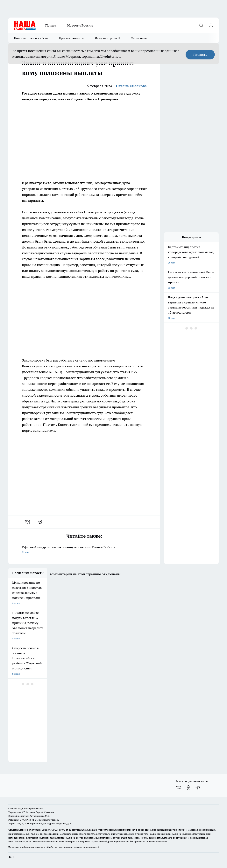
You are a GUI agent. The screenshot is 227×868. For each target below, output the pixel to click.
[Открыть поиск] (201, 25)
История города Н (107, 38)
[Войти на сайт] (211, 25)
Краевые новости (71, 38)
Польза (51, 25)
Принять (200, 55)
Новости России (80, 25)
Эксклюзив (139, 38)
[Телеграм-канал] (198, 788)
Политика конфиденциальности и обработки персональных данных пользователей (54, 847)
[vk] (28, 522)
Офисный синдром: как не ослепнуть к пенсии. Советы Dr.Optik (84, 550)
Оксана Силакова (131, 86)
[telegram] (41, 522)
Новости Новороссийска (31, 38)
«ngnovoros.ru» (35, 808)
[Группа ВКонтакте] (179, 788)
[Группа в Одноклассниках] (188, 788)
